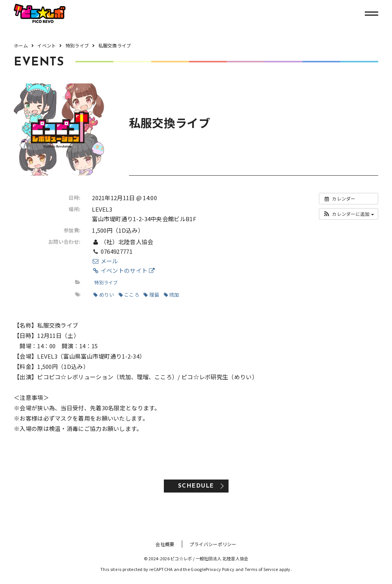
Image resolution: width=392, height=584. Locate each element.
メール (105, 261)
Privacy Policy (220, 569)
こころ (129, 294)
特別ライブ (106, 282)
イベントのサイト (123, 270)
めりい (104, 294)
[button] (349, 214)
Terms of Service (261, 569)
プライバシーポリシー (213, 544)
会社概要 (165, 544)
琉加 (172, 294)
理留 (151, 294)
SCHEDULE (196, 486)
